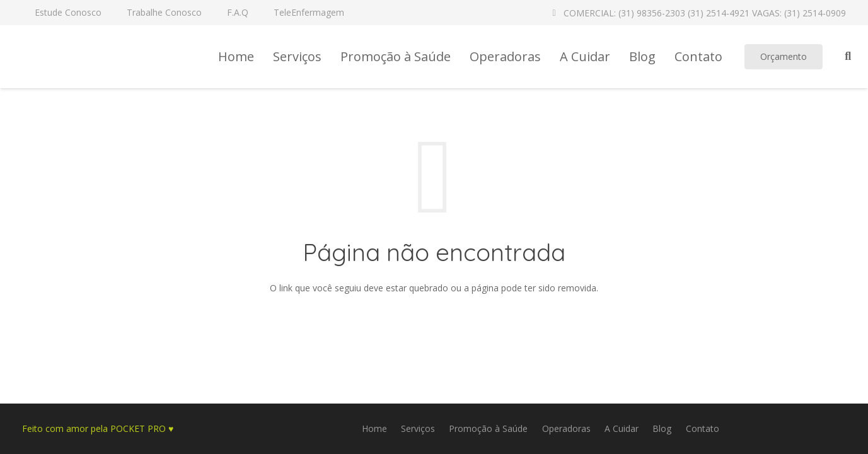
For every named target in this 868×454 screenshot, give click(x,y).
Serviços (418, 428)
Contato (703, 428)
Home (374, 428)
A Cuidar (622, 428)
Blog (662, 428)
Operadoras (566, 428)
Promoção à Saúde (488, 428)
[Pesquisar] (848, 56)
